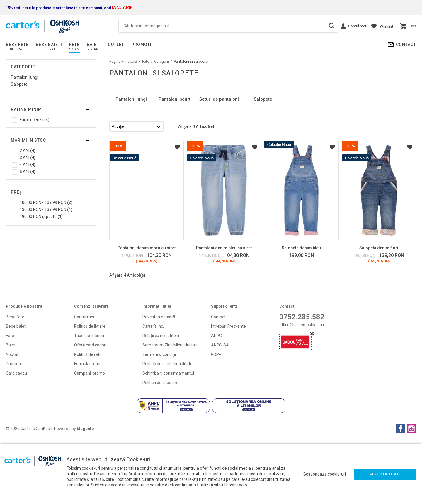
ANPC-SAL (221, 405)
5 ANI (28, 172)
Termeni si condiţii (159, 415)
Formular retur (87, 424)
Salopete (19, 84)
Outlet (116, 45)
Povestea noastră (159, 377)
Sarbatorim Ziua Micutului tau (170, 405)
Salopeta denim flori (379, 308)
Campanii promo (90, 434)
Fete (74, 45)
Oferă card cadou (90, 405)
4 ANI (28, 165)
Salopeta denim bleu (301, 308)
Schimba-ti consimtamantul (168, 434)
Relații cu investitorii (161, 396)
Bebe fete (17, 45)
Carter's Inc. (153, 387)
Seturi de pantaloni (219, 160)
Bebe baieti (49, 45)
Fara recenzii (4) (35, 120)
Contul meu (85, 377)
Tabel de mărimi (89, 396)
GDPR (216, 415)
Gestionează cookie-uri (325, 474)
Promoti (13, 424)
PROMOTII (142, 45)
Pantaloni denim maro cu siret (147, 308)
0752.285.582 (302, 377)
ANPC (216, 396)
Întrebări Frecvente (228, 387)
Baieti (94, 45)
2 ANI (28, 150)
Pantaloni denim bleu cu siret (224, 308)
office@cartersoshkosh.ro (303, 385)
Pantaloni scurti (175, 160)
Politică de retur (89, 415)
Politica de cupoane (160, 443)
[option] (131, 130)
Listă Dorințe (177, 207)
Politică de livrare (90, 387)
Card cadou (16, 434)
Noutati (13, 415)
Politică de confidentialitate (167, 424)
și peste (41, 217)
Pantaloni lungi (24, 77)
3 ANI (28, 158)
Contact (406, 45)
